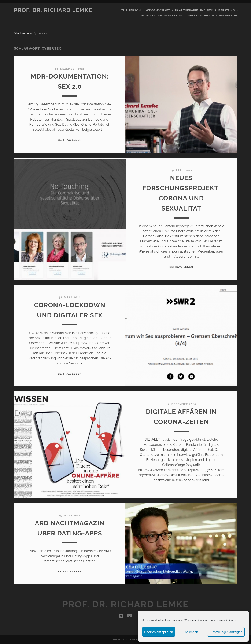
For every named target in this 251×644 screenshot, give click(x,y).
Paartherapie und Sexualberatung (205, 10)
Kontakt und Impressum (162, 16)
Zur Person (131, 10)
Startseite (21, 33)
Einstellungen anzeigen (226, 632)
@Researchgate (201, 16)
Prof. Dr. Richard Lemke (53, 10)
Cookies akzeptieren (159, 632)
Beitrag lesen (70, 140)
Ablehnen (191, 632)
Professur (228, 16)
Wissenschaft (158, 10)
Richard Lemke (125, 639)
